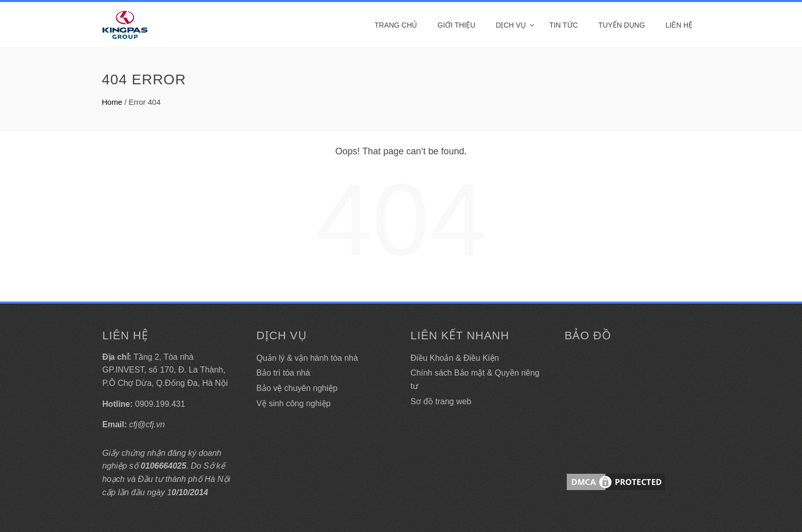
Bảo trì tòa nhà (283, 373)
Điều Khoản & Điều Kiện (455, 358)
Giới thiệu (456, 25)
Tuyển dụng (622, 25)
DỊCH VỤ (511, 25)
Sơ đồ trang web (441, 401)
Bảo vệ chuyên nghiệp (297, 388)
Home (112, 102)
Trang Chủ (396, 25)
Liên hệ (679, 25)
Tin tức (564, 25)
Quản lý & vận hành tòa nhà (307, 358)
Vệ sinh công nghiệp (293, 403)
